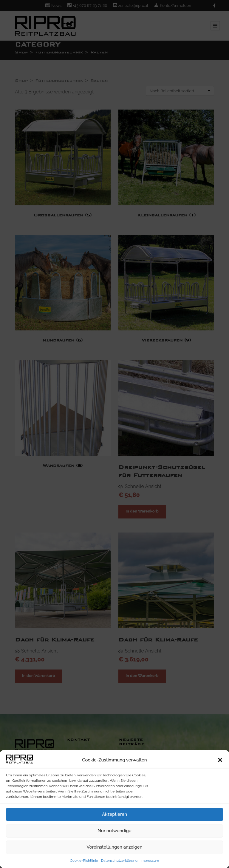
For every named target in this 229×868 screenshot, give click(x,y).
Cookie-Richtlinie (84, 861)
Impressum (150, 861)
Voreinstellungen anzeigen (114, 847)
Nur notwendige (114, 831)
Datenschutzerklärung (119, 861)
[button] (220, 760)
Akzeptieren (114, 814)
